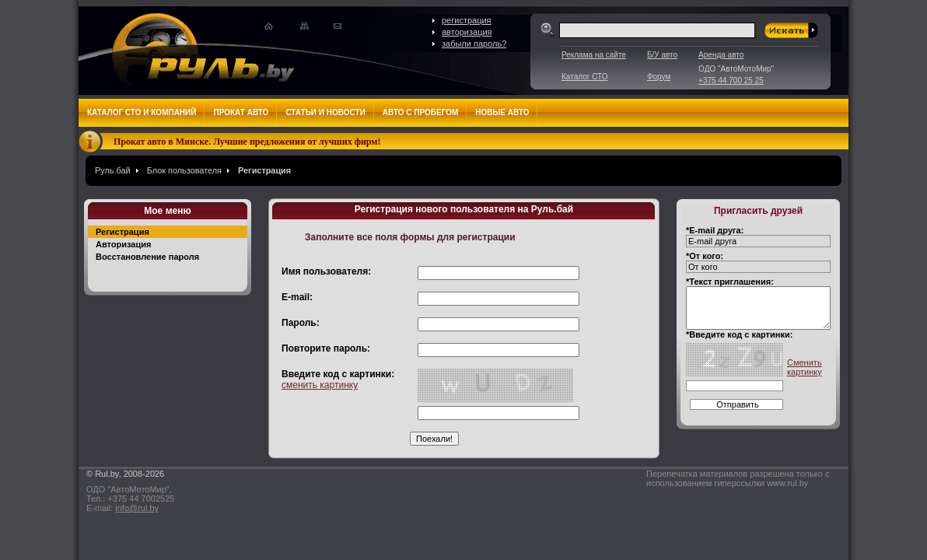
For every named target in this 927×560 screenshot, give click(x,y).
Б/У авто (662, 55)
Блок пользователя (184, 170)
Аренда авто (721, 55)
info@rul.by (137, 508)
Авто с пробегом (421, 112)
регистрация (467, 20)
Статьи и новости (325, 112)
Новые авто (502, 112)
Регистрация (264, 170)
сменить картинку (320, 385)
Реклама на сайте (594, 55)
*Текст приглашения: (730, 282)
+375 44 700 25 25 (731, 80)
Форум (659, 77)
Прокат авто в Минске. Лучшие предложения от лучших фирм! (247, 142)
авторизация (467, 32)
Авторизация (123, 244)
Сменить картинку (805, 367)
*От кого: (705, 256)
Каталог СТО (584, 77)
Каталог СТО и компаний (142, 112)
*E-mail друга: (715, 230)
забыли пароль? (474, 44)
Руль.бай (113, 170)
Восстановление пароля (147, 257)
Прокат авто (241, 112)
